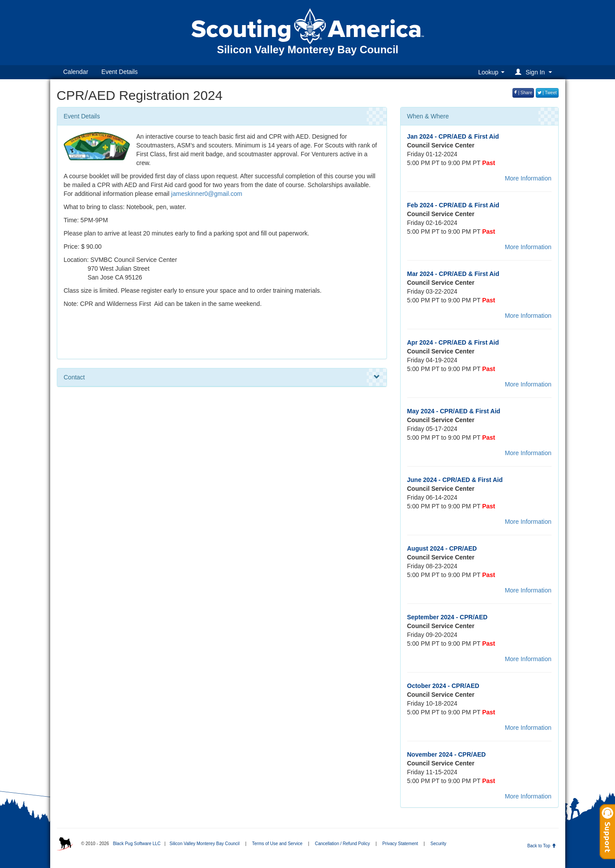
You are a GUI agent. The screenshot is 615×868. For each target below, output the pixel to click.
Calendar (76, 72)
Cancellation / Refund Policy (342, 844)
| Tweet (547, 93)
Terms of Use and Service (278, 844)
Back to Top (542, 846)
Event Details (119, 72)
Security (438, 844)
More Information (528, 178)
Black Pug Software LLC (136, 844)
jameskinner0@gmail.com (207, 194)
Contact (222, 377)
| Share (523, 93)
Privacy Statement (400, 844)
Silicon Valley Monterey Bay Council (204, 844)
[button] (535, 72)
